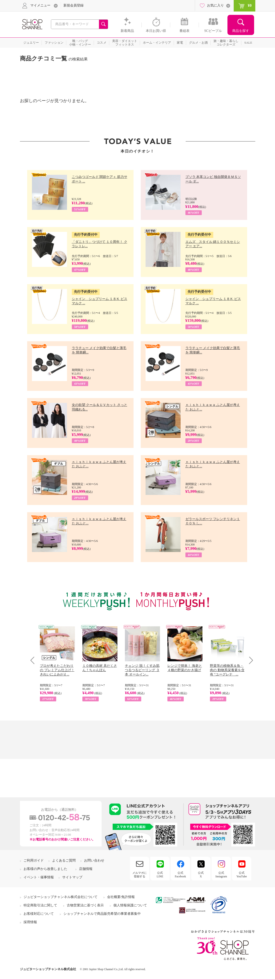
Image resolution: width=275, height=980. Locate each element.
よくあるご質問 (64, 860)
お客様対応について (39, 914)
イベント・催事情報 (39, 877)
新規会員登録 (73, 5)
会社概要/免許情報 (121, 897)
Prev (34, 660)
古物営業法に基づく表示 (85, 905)
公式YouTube (242, 874)
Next (249, 660)
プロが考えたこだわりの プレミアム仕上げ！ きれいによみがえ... (57, 670)
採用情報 (30, 922)
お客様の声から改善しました (45, 869)
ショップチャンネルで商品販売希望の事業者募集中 (102, 914)
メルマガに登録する (140, 874)
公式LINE (160, 874)
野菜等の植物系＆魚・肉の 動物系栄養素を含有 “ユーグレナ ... (227, 670)
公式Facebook (180, 874)
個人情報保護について (130, 905)
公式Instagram (221, 874)
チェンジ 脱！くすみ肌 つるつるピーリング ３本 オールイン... (142, 670)
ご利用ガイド (34, 860)
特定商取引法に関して (40, 905)
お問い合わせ (94, 860)
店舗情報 (86, 869)
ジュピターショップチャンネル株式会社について (61, 897)
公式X (201, 874)
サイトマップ (72, 877)
